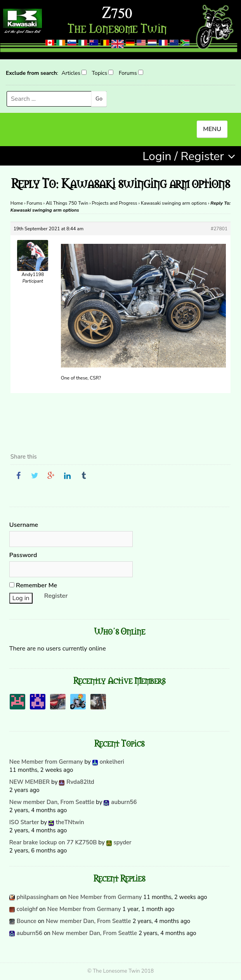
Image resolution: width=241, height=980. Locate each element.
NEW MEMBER (29, 782)
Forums (128, 73)
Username (24, 525)
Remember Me (33, 585)
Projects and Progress (115, 203)
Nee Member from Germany (46, 762)
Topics (100, 73)
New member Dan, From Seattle (52, 802)
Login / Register (183, 156)
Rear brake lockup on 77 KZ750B (53, 842)
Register (56, 596)
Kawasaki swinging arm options (174, 203)
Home (17, 203)
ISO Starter (24, 822)
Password (23, 555)
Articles (71, 73)
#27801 (219, 229)
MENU (212, 129)
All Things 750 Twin (67, 203)
